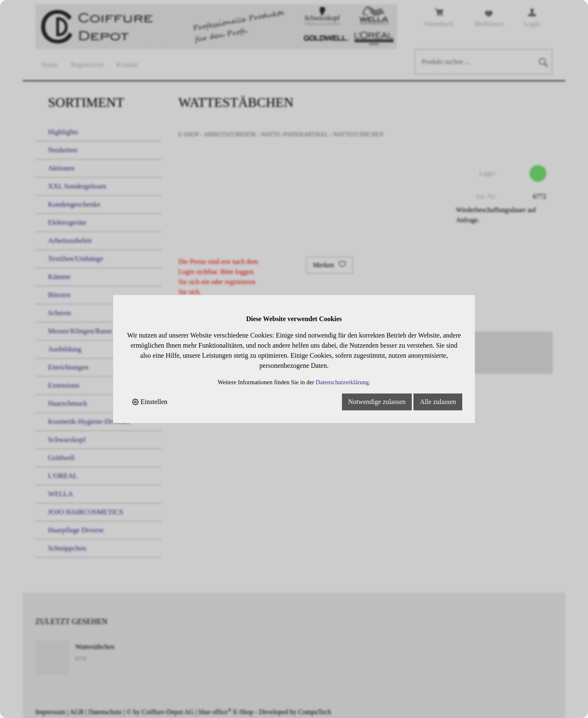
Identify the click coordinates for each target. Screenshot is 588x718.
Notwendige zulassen (377, 402)
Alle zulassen (438, 402)
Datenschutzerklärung (342, 382)
